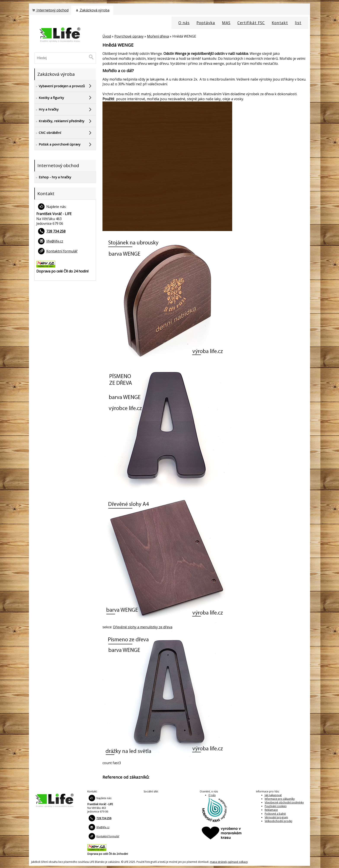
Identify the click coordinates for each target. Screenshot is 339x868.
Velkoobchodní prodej (278, 821)
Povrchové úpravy (129, 36)
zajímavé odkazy (238, 862)
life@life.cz (55, 241)
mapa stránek (218, 862)
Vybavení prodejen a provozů (60, 86)
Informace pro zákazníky (280, 799)
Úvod (107, 36)
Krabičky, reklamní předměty (59, 121)
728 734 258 (56, 231)
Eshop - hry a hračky (53, 177)
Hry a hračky (47, 109)
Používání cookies (276, 806)
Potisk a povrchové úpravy (58, 144)
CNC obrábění (48, 133)
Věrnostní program (276, 817)
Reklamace (271, 810)
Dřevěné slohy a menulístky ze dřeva (143, 627)
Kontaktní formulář (62, 251)
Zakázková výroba (92, 10)
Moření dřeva (158, 36)
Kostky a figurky (49, 98)
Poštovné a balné (275, 814)
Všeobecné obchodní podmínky (284, 802)
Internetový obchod (50, 10)
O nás (212, 795)
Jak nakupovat (273, 795)
